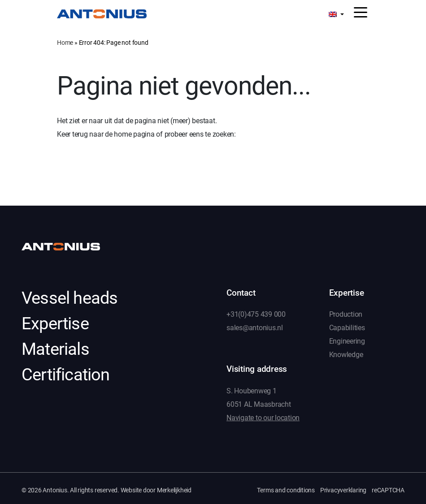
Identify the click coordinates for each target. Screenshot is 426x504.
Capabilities (347, 328)
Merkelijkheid (174, 490)
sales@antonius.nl (255, 328)
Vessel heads (70, 298)
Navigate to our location (263, 418)
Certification (66, 375)
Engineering (347, 341)
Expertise (55, 323)
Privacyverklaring (343, 490)
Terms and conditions (286, 490)
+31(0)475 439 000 (256, 314)
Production (346, 314)
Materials (55, 349)
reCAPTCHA (388, 490)
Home (65, 43)
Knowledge (346, 355)
